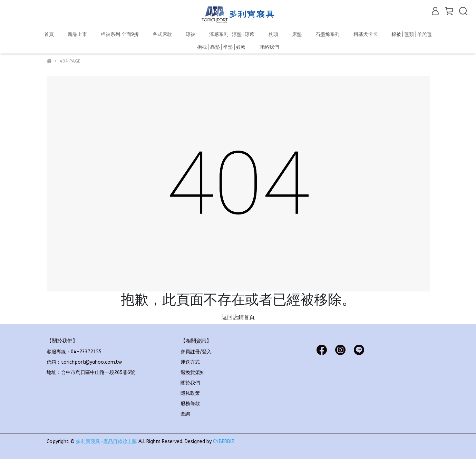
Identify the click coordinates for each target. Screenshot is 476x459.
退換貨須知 (193, 372)
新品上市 (77, 34)
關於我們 (190, 383)
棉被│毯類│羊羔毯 (412, 34)
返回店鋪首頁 (238, 317)
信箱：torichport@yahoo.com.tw (84, 362)
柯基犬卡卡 (366, 34)
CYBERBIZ (224, 442)
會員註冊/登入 (196, 352)
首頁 (49, 34)
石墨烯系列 (328, 34)
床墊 (297, 34)
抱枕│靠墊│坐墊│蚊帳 (222, 47)
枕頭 (273, 34)
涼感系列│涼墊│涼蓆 (232, 34)
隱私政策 (190, 393)
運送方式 (190, 362)
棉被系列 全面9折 (120, 34)
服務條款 (190, 404)
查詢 (185, 414)
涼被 (191, 34)
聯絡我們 (269, 47)
